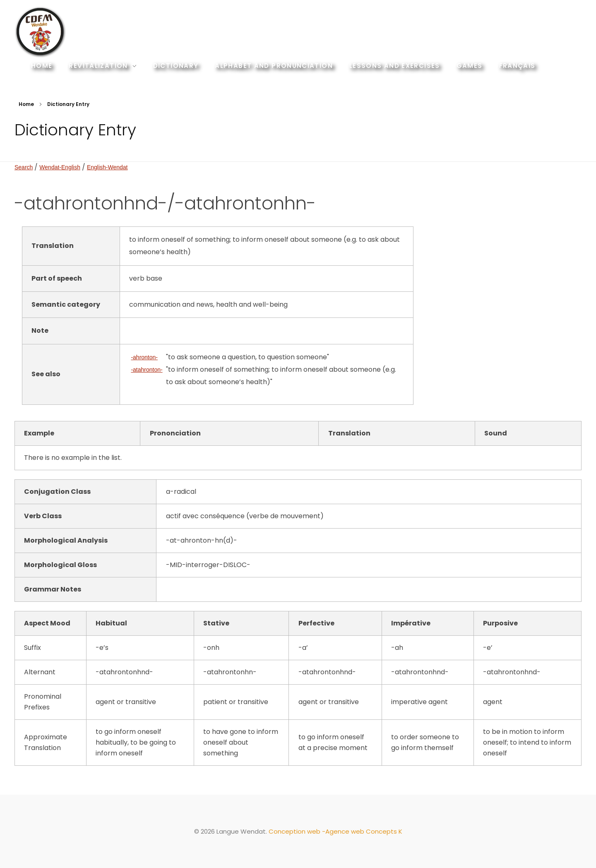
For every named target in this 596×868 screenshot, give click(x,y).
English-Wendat (107, 167)
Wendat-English (60, 167)
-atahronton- (147, 370)
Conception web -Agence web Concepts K (335, 831)
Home (26, 104)
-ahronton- (144, 357)
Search (24, 167)
